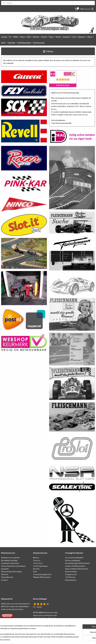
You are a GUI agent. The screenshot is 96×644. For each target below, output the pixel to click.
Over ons (37, 560)
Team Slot (11, 43)
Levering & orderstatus (10, 563)
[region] (31, 631)
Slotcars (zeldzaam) (72, 560)
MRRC (16, 37)
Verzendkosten (7, 577)
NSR (29, 37)
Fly (10, 37)
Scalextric (66, 37)
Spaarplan (5, 569)
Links (35, 571)
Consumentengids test (42, 574)
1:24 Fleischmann (24, 43)
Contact (4, 580)
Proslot (44, 37)
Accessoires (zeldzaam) (74, 558)
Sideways (82, 37)
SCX (74, 37)
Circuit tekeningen (40, 566)
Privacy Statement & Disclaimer (13, 566)
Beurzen (36, 569)
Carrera (4, 37)
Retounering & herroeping (11, 571)
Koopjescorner (39, 43)
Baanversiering (71, 571)
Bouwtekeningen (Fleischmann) (77, 563)
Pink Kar (36, 37)
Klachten (5, 574)
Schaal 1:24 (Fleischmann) (75, 566)
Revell (58, 37)
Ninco (23, 37)
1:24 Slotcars (70, 577)
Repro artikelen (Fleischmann (76, 569)
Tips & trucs (38, 563)
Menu (48, 51)
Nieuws (36, 558)
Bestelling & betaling (9, 560)
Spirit (3, 43)
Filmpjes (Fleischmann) (42, 577)
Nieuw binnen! (71, 580)
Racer (51, 37)
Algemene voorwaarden (10, 558)
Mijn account (87, 9)
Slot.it (90, 37)
